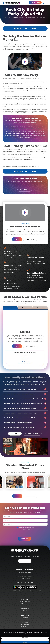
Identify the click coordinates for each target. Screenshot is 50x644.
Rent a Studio (25, 627)
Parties (36, 556)
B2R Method (25, 618)
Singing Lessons (25, 361)
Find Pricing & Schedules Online (25, 29)
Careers (25, 611)
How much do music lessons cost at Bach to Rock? (25, 394)
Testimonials (25, 620)
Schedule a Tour (25, 608)
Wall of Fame (30, 496)
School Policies (25, 606)
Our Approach (25, 190)
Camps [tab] (25, 308)
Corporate (25, 615)
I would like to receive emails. (25, 527)
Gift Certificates (25, 625)
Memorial (25, 599)
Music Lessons (30, 346)
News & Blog (25, 622)
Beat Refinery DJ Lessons (25, 363)
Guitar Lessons (25, 357)
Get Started (15, 434)
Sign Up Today (35, 3)
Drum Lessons (25, 359)
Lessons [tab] (10, 308)
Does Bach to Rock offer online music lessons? (25, 423)
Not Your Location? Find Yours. (25, 576)
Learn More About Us (32, 434)
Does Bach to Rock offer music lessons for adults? (25, 418)
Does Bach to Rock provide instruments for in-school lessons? (25, 404)
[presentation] (25, 534)
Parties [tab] (40, 308)
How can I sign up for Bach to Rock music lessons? (25, 427)
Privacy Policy (35, 591)
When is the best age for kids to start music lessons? (25, 408)
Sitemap (41, 591)
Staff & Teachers (25, 602)
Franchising (25, 629)
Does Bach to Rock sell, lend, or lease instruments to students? (25, 399)
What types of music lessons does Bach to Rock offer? (25, 389)
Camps (28, 556)
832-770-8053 (26, 579)
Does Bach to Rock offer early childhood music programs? (25, 413)
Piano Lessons (25, 355)
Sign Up (17, 239)
